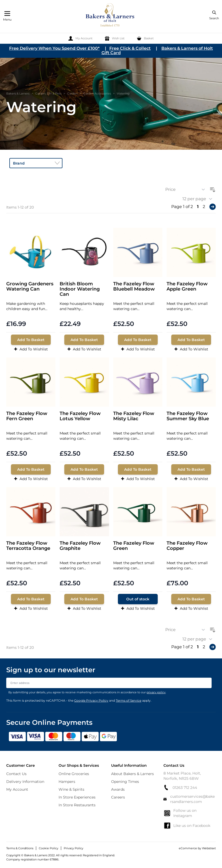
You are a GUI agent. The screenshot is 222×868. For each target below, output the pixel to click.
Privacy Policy (74, 848)
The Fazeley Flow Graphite (80, 546)
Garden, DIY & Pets (48, 93)
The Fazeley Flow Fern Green (27, 416)
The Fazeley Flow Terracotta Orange (28, 546)
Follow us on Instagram (180, 813)
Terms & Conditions (20, 848)
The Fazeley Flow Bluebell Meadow (134, 287)
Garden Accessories (97, 93)
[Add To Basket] (31, 340)
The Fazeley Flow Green (134, 546)
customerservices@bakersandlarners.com (189, 799)
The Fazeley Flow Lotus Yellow (80, 416)
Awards (118, 789)
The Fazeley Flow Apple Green (187, 287)
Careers (118, 797)
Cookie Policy (49, 848)
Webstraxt (209, 848)
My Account (17, 789)
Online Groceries (74, 774)
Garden (72, 93)
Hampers (67, 782)
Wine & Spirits (71, 789)
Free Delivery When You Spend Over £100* (54, 48)
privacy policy (156, 692)
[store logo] (110, 16)
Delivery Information (25, 782)
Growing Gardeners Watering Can (30, 287)
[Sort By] (187, 190)
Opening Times (125, 782)
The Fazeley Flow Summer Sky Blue (188, 416)
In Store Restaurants (77, 805)
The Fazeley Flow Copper (187, 546)
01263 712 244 (180, 787)
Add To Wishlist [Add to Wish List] (31, 349)
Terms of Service (129, 700)
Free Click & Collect (130, 48)
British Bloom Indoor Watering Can (80, 289)
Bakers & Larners (18, 93)
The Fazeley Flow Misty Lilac (134, 416)
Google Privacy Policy (91, 700)
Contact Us (16, 774)
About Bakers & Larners (132, 774)
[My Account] (80, 38)
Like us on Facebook (187, 826)
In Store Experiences (77, 797)
